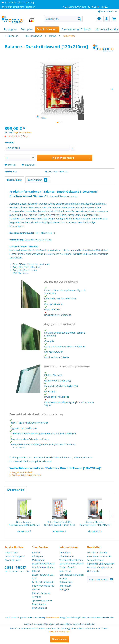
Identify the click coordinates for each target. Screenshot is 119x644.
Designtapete (39, 604)
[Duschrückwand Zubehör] (76, 29)
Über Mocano (66, 556)
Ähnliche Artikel (16, 490)
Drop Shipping (40, 608)
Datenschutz (66, 582)
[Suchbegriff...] (63, 19)
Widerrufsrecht (67, 567)
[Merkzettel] (99, 19)
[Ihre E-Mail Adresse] (98, 579)
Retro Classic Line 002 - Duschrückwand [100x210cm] (59, 523)
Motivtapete (38, 560)
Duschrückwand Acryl (43, 564)
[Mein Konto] (106, 19)
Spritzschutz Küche (42, 600)
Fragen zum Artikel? (21, 472)
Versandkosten (53, 617)
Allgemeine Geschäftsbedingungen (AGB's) (72, 575)
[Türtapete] (27, 29)
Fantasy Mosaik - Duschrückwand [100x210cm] (95, 523)
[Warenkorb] (114, 19)
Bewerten (28, 165)
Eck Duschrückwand (42, 582)
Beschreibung (14, 180)
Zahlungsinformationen (72, 564)
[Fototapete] (10, 29)
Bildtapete (37, 556)
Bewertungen (38, 180)
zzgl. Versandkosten (23, 132)
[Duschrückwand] (47, 29)
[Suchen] (79, 19)
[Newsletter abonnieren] (111, 579)
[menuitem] (63, 19)
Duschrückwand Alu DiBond (42, 569)
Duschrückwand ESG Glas (43, 577)
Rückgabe (65, 589)
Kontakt (36, 553)
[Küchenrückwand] (106, 29)
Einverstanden (60, 639)
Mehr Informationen (59, 631)
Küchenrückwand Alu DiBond (43, 588)
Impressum (65, 586)
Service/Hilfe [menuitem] (106, 12)
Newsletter (65, 553)
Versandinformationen (71, 560)
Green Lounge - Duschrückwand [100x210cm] (24, 523)
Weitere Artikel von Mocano (25, 475)
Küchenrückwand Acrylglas (41, 595)
